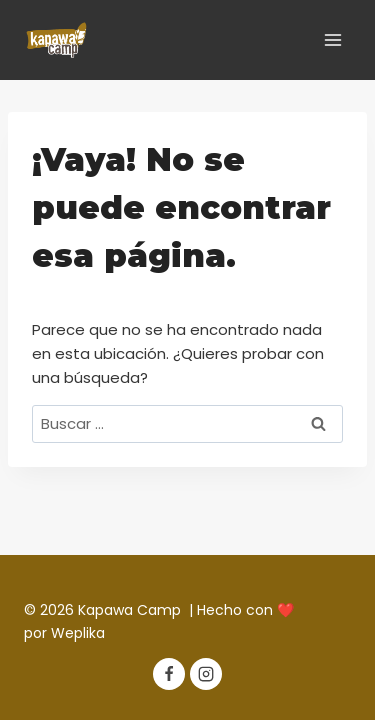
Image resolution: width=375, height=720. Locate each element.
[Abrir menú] (332, 39)
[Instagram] (206, 674)
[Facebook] (169, 674)
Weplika (78, 633)
